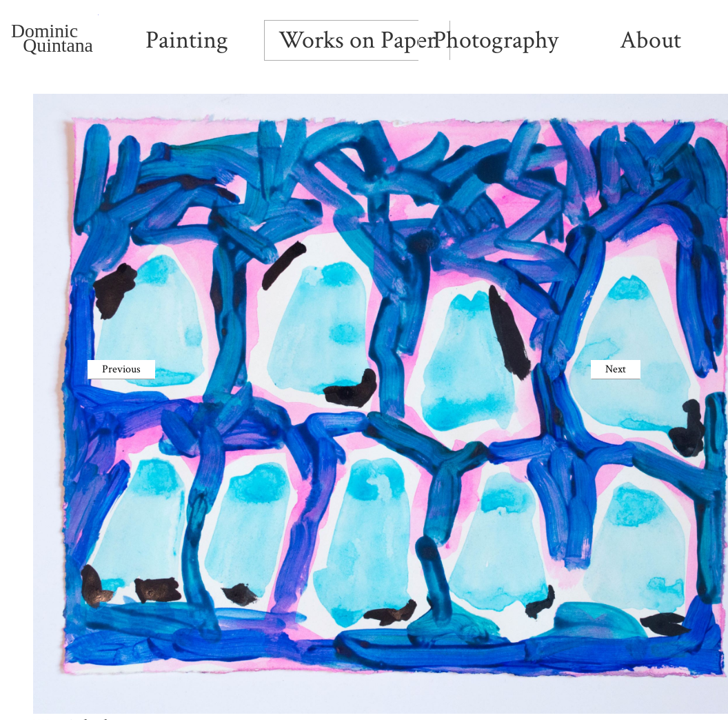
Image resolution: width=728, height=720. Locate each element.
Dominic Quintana (55, 39)
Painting (187, 40)
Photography (496, 40)
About (650, 40)
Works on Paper (357, 40)
